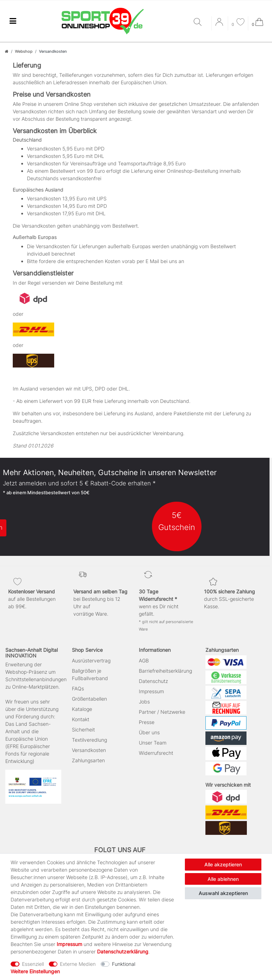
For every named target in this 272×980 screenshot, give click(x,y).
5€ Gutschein (177, 521)
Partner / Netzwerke (162, 712)
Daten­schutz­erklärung (123, 951)
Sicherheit (83, 730)
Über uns (149, 732)
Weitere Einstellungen (35, 971)
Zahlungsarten (88, 760)
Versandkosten (89, 750)
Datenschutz (153, 681)
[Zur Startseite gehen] (7, 51)
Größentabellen (89, 699)
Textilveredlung (89, 740)
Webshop (24, 51)
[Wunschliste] (238, 23)
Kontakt (81, 719)
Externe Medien (78, 964)
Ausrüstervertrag (91, 660)
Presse (147, 722)
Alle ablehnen (223, 879)
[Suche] (201, 22)
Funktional (124, 964)
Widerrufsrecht (156, 753)
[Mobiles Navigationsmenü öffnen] (13, 21)
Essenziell (33, 964)
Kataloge (82, 709)
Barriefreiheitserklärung (165, 671)
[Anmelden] (220, 24)
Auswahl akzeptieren (223, 893)
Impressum (151, 691)
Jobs (144, 702)
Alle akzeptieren (223, 864)
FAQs (78, 688)
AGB (144, 660)
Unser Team (153, 743)
